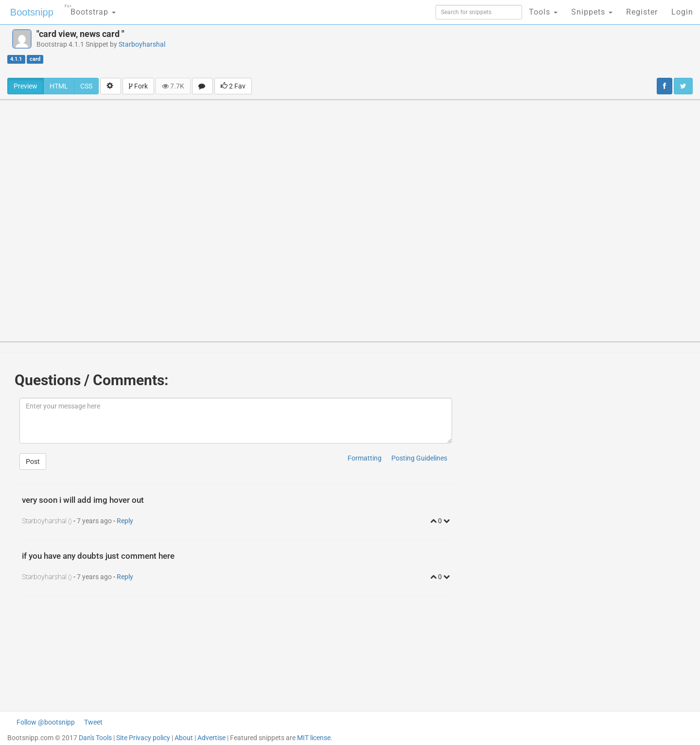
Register (642, 12)
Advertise (211, 738)
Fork (138, 86)
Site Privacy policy (143, 738)
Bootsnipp (32, 12)
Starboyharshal (142, 44)
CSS (86, 86)
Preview (26, 86)
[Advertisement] (418, 51)
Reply (125, 521)
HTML (59, 86)
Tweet (93, 722)
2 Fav (233, 86)
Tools (543, 12)
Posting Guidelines (419, 458)
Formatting (365, 458)
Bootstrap (90, 9)
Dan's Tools (95, 738)
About (184, 738)
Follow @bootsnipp (46, 722)
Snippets (592, 12)
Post (33, 461)
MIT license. (315, 738)
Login (682, 12)
